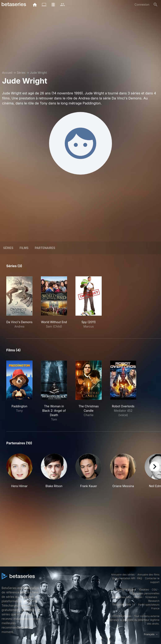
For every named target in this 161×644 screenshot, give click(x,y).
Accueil (7, 73)
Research (154, 601)
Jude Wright (38, 73)
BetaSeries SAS (122, 597)
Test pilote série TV (124, 605)
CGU (155, 590)
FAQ (140, 578)
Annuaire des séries (123, 575)
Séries (21, 73)
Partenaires (45, 248)
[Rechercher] (156, 5)
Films (24, 248)
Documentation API (124, 578)
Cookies (144, 590)
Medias (138, 597)
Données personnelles (146, 593)
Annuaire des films (148, 575)
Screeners (151, 597)
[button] (19, 471)
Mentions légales (126, 590)
